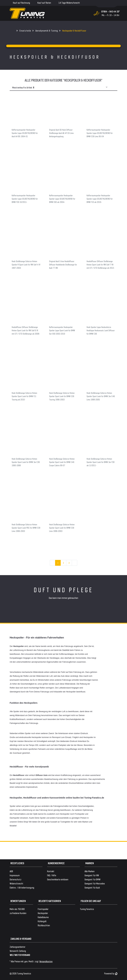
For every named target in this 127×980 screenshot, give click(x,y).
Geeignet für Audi (92, 887)
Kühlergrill (42, 921)
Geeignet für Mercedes (95, 883)
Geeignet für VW (92, 875)
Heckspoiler (43, 913)
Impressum (15, 875)
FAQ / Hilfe (52, 875)
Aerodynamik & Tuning (47, 30)
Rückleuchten (44, 925)
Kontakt (51, 871)
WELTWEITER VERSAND (20, 955)
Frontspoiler (43, 909)
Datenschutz (16, 879)
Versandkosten (46, 961)
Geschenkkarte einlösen (58, 879)
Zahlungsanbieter (17, 947)
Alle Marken (90, 871)
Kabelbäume (43, 917)
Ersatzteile (25, 30)
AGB (11, 871)
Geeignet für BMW (93, 879)
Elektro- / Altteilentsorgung (22, 887)
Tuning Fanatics (87, 909)
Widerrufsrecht (16, 883)
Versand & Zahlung (18, 951)
